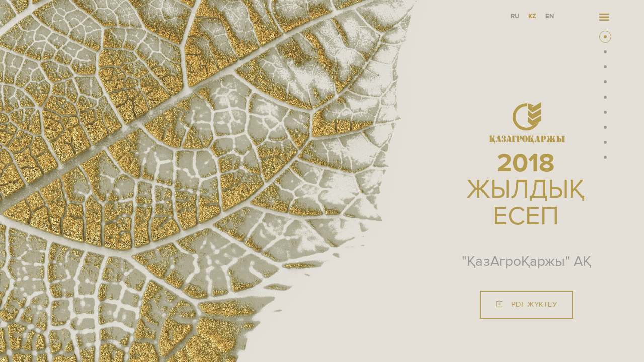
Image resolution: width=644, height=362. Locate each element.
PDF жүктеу (527, 305)
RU (515, 16)
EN (550, 16)
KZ (532, 16)
